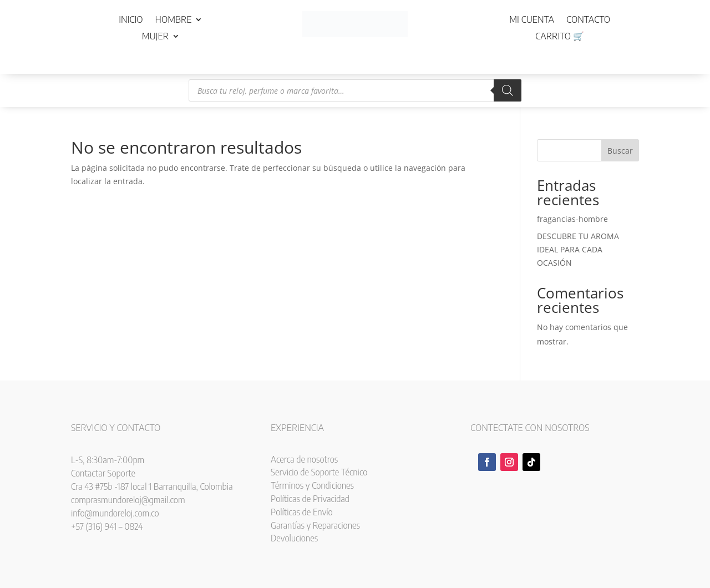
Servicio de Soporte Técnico (319, 472)
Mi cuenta (532, 20)
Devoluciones (294, 538)
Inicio (131, 20)
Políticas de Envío (302, 512)
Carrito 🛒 (560, 37)
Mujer (155, 37)
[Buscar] (508, 90)
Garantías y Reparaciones (315, 525)
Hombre (174, 20)
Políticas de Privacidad (310, 499)
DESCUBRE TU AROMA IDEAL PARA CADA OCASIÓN (578, 249)
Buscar (620, 151)
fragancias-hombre (572, 219)
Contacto (588, 20)
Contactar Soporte (103, 473)
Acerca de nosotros (304, 459)
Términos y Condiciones (312, 485)
